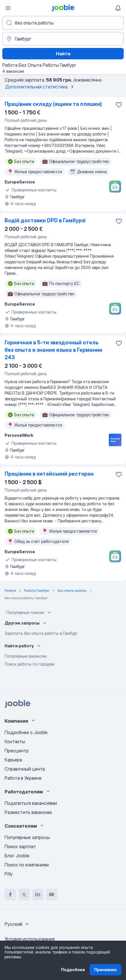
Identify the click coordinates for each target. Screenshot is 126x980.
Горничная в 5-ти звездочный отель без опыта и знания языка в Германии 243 (53, 350)
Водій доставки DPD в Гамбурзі (45, 220)
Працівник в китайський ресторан (49, 474)
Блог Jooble (17, 856)
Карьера (13, 760)
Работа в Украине (23, 778)
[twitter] (24, 894)
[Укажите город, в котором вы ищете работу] (63, 39)
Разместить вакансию (28, 812)
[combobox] (17, 924)
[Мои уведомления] (118, 8)
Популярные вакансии (26, 656)
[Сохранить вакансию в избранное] (119, 105)
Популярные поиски (29, 613)
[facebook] (10, 894)
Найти (63, 54)
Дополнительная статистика (40, 87)
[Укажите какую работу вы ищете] (63, 23)
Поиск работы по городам (29, 664)
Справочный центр (25, 769)
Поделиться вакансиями (31, 803)
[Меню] (8, 8)
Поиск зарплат (20, 846)
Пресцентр (17, 751)
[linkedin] (38, 894)
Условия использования (30, 939)
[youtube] (52, 894)
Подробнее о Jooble (26, 732)
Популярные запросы (27, 837)
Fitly (9, 874)
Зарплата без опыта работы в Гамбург (41, 633)
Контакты (15, 741)
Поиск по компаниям (27, 865)
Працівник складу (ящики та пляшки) (53, 104)
